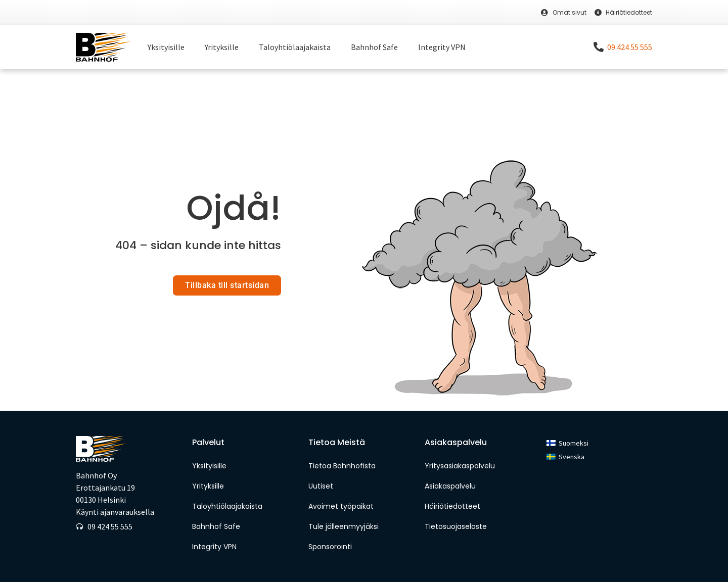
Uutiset (321, 486)
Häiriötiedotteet (452, 506)
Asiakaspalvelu (450, 486)
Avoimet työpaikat (341, 506)
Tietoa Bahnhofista (342, 466)
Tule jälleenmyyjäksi (344, 526)
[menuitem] (567, 443)
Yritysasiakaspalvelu (460, 466)
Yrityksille (222, 47)
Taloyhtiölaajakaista (295, 47)
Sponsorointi (331, 547)
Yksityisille (166, 47)
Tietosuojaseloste (456, 526)
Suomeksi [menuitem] (574, 443)
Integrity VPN (442, 47)
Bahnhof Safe (374, 47)
